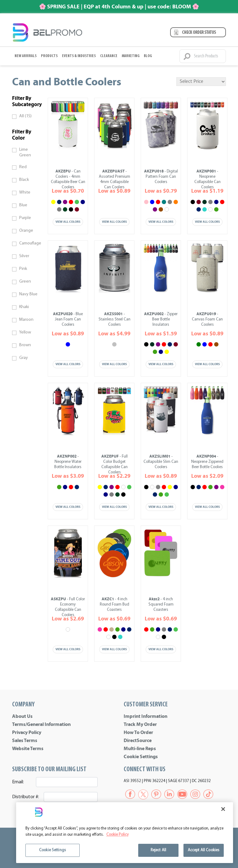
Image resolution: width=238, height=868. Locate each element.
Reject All (158, 850)
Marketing (131, 56)
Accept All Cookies (204, 850)
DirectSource (138, 740)
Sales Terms (25, 740)
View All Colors (68, 222)
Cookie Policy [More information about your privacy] (117, 835)
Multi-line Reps (140, 749)
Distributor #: (26, 797)
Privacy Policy (27, 732)
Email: (18, 782)
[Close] (223, 809)
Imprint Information (145, 716)
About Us (22, 716)
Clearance (109, 56)
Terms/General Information (41, 724)
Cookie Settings (141, 757)
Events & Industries (79, 56)
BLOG (148, 56)
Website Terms (28, 749)
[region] (125, 833)
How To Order (138, 732)
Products (49, 56)
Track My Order (140, 724)
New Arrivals (26, 56)
